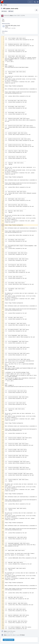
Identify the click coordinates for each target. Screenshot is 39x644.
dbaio (11, 16)
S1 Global (22, 635)
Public (12, 11)
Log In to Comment (9, 640)
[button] (38, 2)
